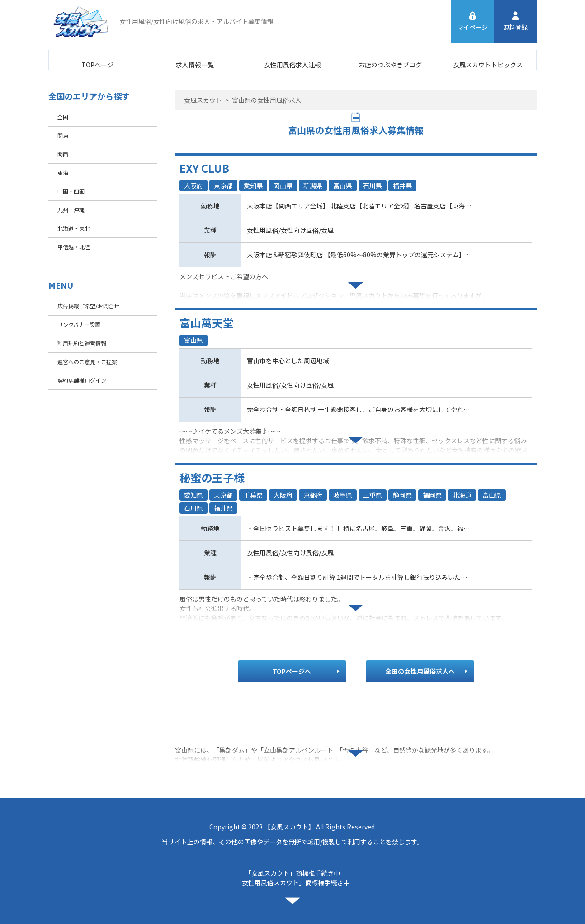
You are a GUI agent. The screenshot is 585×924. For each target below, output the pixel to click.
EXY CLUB (204, 168)
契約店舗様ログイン (82, 380)
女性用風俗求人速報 (292, 65)
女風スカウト (203, 100)
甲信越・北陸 (74, 247)
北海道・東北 (74, 228)
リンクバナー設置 (79, 325)
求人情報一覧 (195, 65)
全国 (63, 117)
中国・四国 (71, 191)
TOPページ (97, 65)
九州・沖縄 (71, 210)
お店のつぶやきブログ (390, 65)
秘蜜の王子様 (212, 477)
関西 (63, 154)
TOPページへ (292, 671)
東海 (63, 173)
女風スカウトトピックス (488, 65)
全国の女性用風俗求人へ (420, 671)
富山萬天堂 (207, 323)
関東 (63, 135)
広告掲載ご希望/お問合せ (88, 306)
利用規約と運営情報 (82, 343)
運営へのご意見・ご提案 (87, 362)
